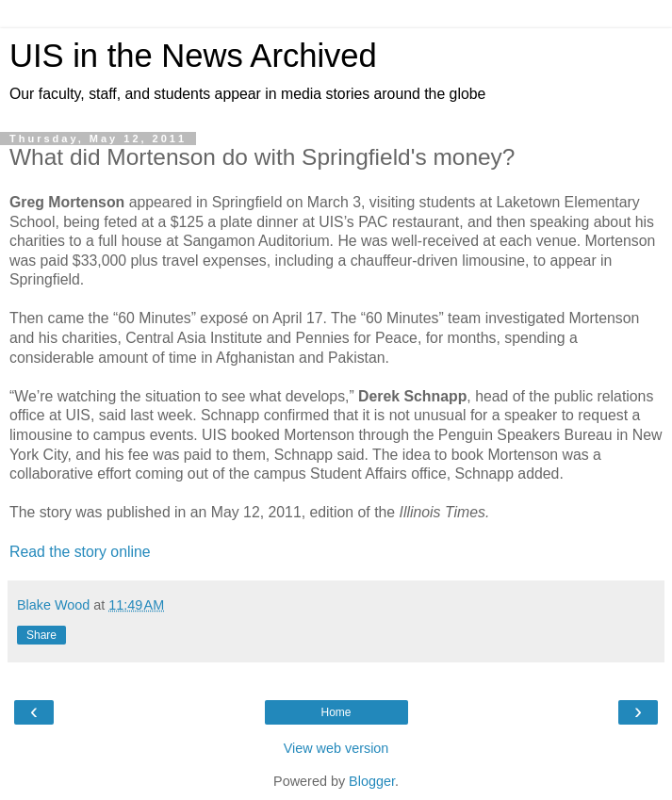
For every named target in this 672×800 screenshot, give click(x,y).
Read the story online (80, 552)
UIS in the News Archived (193, 56)
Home (336, 712)
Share (41, 635)
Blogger (372, 781)
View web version (336, 748)
